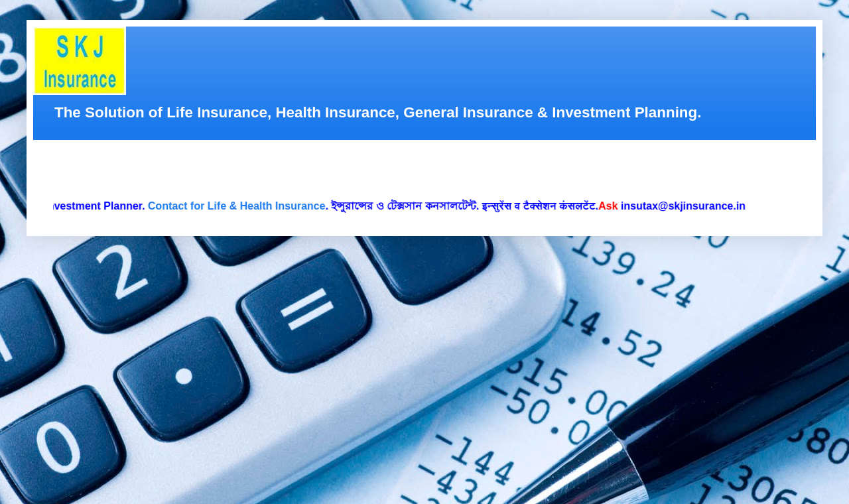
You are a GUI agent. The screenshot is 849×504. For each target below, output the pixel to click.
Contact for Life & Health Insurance (239, 206)
